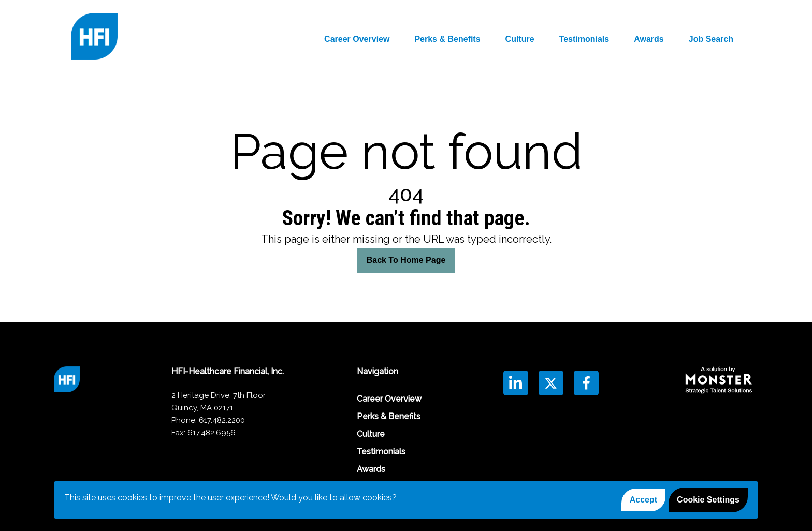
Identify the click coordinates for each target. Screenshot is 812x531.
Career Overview (357, 39)
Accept (643, 500)
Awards (649, 39)
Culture (520, 39)
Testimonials (584, 39)
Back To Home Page (406, 260)
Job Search (711, 39)
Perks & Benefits (447, 39)
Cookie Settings (708, 500)
